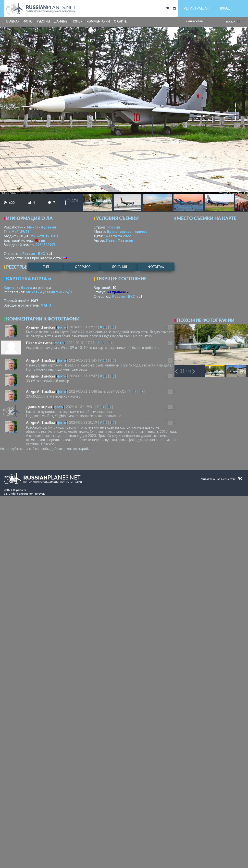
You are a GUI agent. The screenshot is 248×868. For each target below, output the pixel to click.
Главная (13, 21)
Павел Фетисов (119, 240)
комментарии (98, 21)
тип (42, 240)
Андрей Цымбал (41, 327)
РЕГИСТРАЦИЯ (196, 8)
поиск (77, 21)
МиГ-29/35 (20, 231)
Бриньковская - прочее (127, 231)
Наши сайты (194, 21)
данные (61, 21)
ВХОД (225, 8)
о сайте (120, 21)
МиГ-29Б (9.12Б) (44, 236)
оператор (83, 267)
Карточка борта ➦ (29, 279)
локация (119, 267)
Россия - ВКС (34, 253)
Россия (114, 227)
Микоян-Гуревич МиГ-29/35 (50, 292)
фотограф (156, 267)
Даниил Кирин (39, 407)
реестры (43, 21)
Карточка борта (18, 287)
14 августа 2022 (117, 236)
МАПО (46, 305)
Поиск (233, 21)
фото (28, 21)
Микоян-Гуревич (42, 227)
